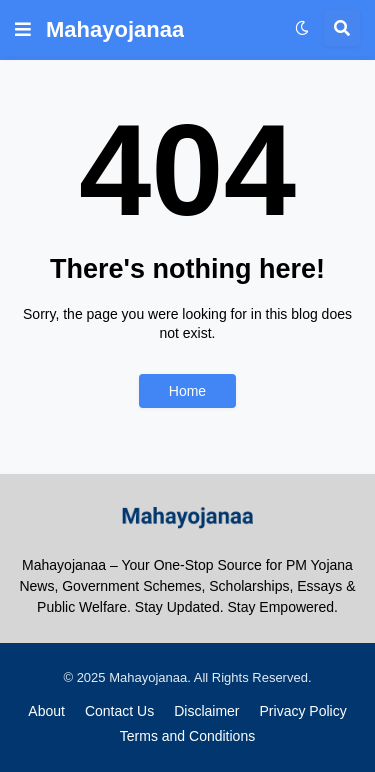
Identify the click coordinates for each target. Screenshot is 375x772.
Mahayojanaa (115, 29)
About (46, 711)
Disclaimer (206, 711)
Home (187, 391)
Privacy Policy (303, 711)
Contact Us (119, 711)
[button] (23, 30)
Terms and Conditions (187, 736)
